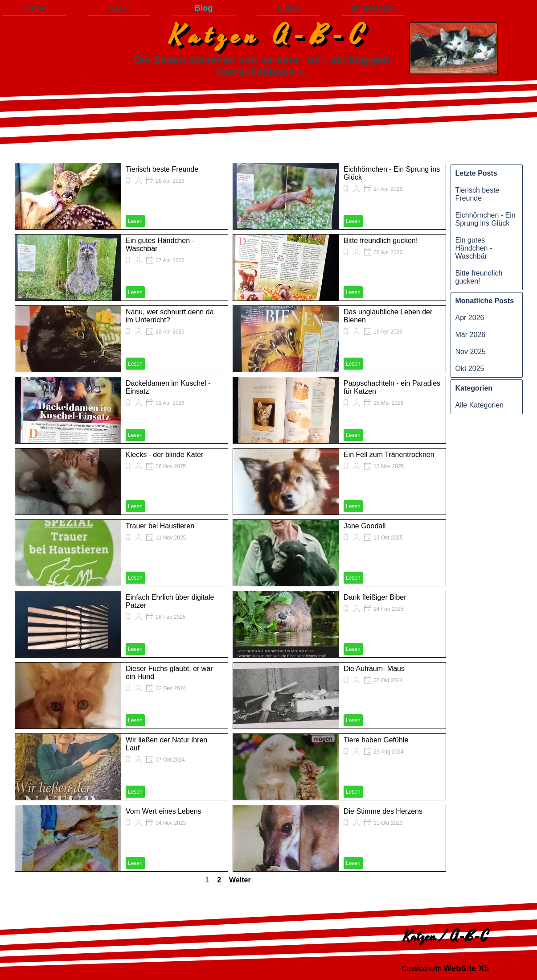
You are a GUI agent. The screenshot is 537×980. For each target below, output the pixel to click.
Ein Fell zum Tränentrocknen (389, 455)
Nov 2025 (471, 352)
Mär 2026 (471, 335)
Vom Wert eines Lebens (164, 811)
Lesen (135, 221)
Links (289, 8)
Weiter (240, 880)
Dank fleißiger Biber (375, 597)
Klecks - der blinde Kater (164, 455)
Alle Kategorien (480, 405)
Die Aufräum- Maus (374, 669)
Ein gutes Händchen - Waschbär (474, 248)
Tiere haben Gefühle (376, 740)
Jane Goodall (365, 526)
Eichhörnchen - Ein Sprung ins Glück (486, 219)
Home (34, 8)
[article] (121, 196)
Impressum (373, 8)
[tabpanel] (445, 968)
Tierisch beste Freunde (162, 169)
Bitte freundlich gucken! (381, 241)
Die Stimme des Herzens (383, 811)
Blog (203, 8)
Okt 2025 (470, 369)
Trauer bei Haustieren (160, 526)
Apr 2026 (470, 318)
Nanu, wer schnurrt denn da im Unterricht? (170, 316)
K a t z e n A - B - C (266, 36)
